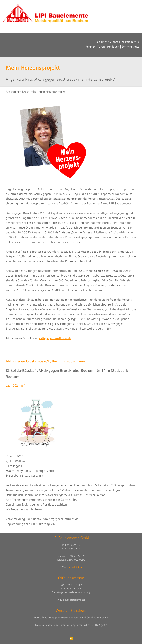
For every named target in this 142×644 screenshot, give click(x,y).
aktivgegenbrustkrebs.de (55, 338)
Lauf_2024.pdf (15, 385)
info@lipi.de (75, 567)
